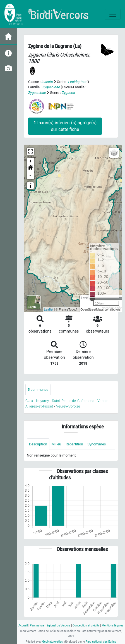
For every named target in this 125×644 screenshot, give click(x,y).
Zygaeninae (37, 93)
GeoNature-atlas (52, 642)
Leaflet (49, 309)
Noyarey (42, 401)
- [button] (31, 176)
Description (38, 444)
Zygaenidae (51, 87)
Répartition (74, 444)
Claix (29, 401)
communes (38, 390)
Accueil (23, 625)
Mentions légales (112, 625)
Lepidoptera (77, 82)
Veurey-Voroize (68, 406)
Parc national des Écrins (101, 642)
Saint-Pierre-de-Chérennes (73, 401)
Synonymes (97, 444)
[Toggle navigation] (113, 14)
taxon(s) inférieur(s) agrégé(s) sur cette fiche (65, 126)
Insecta (47, 82)
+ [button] (31, 161)
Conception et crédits (86, 625)
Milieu (56, 444)
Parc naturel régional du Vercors (50, 625)
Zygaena (68, 93)
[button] (30, 169)
